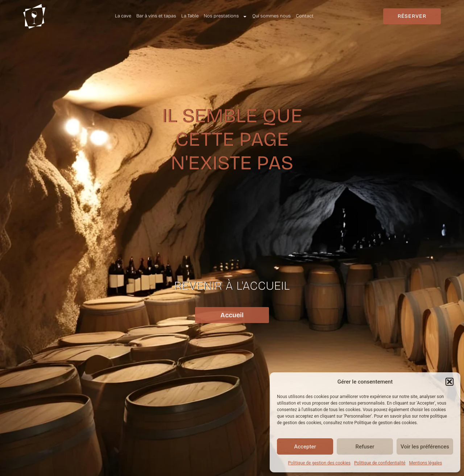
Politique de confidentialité (380, 463)
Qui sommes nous (272, 16)
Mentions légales (425, 463)
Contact (305, 16)
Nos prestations (225, 16)
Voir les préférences (425, 447)
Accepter (305, 447)
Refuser (365, 447)
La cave (123, 16)
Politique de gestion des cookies (319, 463)
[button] (449, 382)
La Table (190, 16)
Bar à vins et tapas (156, 16)
